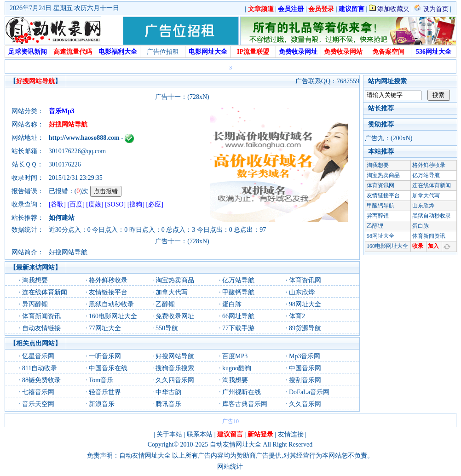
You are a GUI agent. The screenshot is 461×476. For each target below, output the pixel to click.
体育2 (297, 316)
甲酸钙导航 (238, 292)
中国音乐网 (305, 368)
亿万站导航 (238, 280)
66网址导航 (238, 316)
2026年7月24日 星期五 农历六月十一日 (64, 8)
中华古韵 (168, 392)
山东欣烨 (302, 292)
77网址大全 (105, 328)
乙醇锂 (165, 304)
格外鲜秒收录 (108, 280)
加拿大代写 (172, 292)
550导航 (167, 328)
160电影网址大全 (113, 316)
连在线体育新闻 (45, 292)
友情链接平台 (108, 292)
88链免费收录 (41, 380)
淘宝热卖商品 (175, 280)
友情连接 (291, 434)
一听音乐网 (105, 356)
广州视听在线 (242, 392)
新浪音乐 (102, 404)
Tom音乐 (101, 380)
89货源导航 (305, 328)
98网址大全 (305, 304)
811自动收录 (40, 368)
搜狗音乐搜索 (175, 368)
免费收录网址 (175, 316)
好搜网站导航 (175, 356)
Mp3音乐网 (305, 356)
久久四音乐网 (175, 380)
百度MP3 (235, 356)
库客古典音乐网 (245, 404)
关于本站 (169, 434)
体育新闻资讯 (41, 316)
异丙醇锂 (35, 304)
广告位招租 (163, 52)
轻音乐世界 (105, 392)
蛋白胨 (232, 304)
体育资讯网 (305, 280)
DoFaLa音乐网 (309, 392)
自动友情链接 (41, 328)
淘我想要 (35, 280)
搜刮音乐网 (305, 380)
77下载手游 (238, 328)
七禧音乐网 (38, 392)
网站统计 (230, 467)
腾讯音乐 (168, 404)
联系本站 (200, 434)
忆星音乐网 (38, 356)
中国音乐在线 (108, 368)
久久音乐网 (305, 404)
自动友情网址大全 (236, 444)
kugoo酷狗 (237, 368)
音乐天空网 (38, 404)
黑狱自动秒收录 (111, 304)
